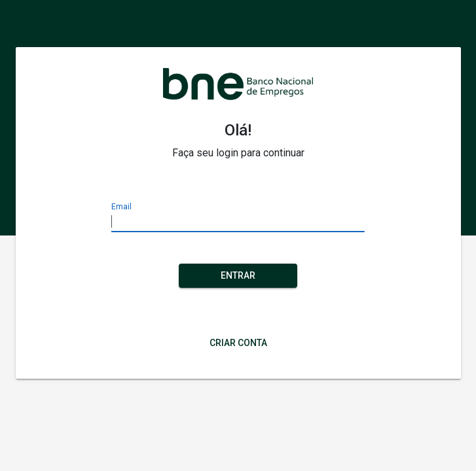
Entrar (238, 275)
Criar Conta (238, 342)
